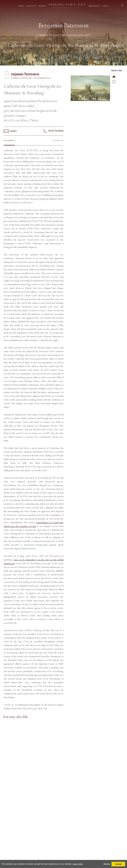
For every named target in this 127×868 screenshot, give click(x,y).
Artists (21, 6)
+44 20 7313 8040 (53, 131)
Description (9, 140)
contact (10, 131)
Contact (105, 6)
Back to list (117, 70)
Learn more (78, 864)
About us (42, 6)
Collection (31, 6)
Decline (107, 864)
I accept (118, 864)
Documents (58, 140)
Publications (94, 6)
